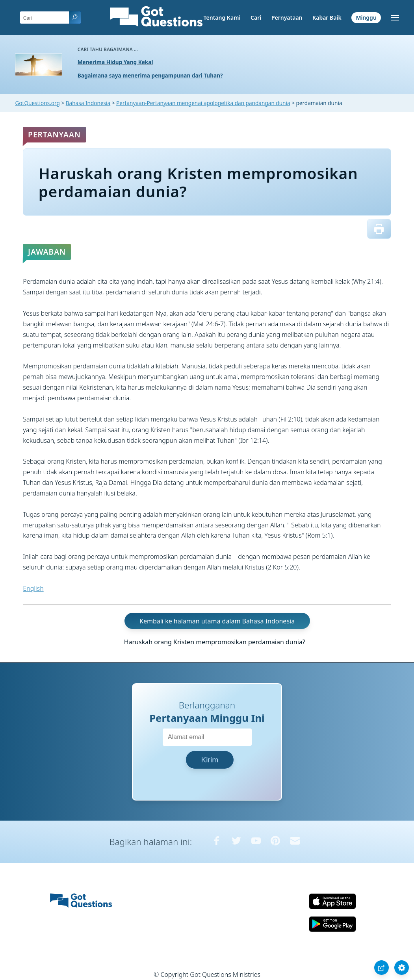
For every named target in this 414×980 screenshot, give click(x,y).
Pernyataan (287, 18)
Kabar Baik (327, 18)
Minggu (366, 18)
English (33, 588)
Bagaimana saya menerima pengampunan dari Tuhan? (150, 75)
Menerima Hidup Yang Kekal (115, 62)
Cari (256, 18)
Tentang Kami (222, 18)
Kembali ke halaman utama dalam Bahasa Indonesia (217, 621)
